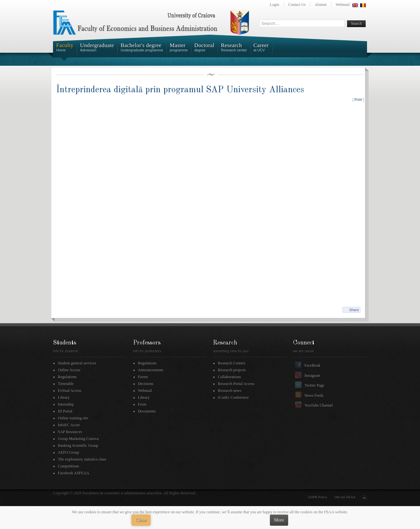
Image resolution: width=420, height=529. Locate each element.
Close (141, 520)
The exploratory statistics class (82, 459)
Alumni (321, 5)
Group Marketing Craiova (78, 439)
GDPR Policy (318, 497)
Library (64, 397)
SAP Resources (70, 432)
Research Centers (232, 363)
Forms (143, 377)
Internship (66, 404)
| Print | (358, 99)
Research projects (232, 370)
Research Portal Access (236, 384)
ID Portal (65, 411)
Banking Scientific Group (78, 446)
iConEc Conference (233, 397)
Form (142, 404)
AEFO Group (69, 452)
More (279, 520)
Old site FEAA (345, 497)
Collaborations (229, 377)
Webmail (343, 5)
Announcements (151, 370)
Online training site (73, 418)
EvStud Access (70, 391)
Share (354, 310)
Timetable (66, 384)
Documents (147, 411)
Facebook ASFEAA (74, 473)
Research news (230, 391)
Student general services (77, 363)
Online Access (69, 370)
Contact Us (297, 5)
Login (275, 5)
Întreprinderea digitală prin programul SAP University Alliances (180, 90)
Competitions (69, 466)
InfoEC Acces (69, 425)
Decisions (146, 384)
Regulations (67, 377)
